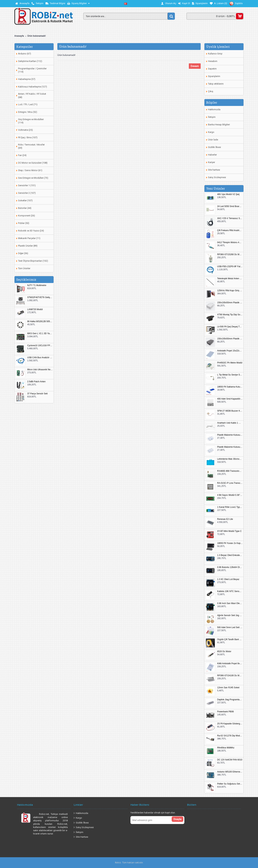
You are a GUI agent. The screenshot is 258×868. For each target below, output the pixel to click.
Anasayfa (19, 36)
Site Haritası (81, 837)
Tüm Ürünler (24, 268)
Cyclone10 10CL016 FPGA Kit (40, 346)
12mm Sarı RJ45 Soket (228, 688)
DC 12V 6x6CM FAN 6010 (230, 760)
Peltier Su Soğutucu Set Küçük (230, 784)
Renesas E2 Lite (225, 519)
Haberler (212, 155)
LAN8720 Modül (35, 309)
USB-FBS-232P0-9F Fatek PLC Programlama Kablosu (230, 267)
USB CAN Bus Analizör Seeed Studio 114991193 (40, 358)
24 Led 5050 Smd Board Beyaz (230, 206)
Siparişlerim (214, 76)
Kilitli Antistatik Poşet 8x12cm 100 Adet (230, 664)
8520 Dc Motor (224, 652)
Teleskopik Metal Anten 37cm (230, 279)
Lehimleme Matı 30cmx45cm (230, 459)
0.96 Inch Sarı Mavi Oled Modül (230, 603)
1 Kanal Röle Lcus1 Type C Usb (230, 507)
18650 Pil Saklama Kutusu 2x (230, 387)
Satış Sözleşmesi (217, 177)
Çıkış (211, 91)
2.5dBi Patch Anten (36, 382)
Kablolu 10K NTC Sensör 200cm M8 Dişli (230, 591)
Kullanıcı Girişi (215, 54)
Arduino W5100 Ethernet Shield (230, 772)
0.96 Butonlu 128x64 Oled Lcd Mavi (230, 567)
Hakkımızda (214, 109)
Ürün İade (213, 140)
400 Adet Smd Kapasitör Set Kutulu (230, 399)
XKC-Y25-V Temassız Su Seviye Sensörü (230, 218)
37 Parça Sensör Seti (37, 394)
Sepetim (212, 69)
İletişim (212, 117)
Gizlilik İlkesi (214, 147)
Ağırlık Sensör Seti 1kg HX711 (230, 615)
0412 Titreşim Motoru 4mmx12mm (230, 242)
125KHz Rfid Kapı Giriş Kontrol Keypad (230, 291)
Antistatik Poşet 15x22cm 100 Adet (230, 351)
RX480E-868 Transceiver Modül (230, 471)
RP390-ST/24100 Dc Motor (230, 676)
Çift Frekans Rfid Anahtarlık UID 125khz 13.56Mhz (230, 230)
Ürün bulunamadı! (37, 36)
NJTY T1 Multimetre (37, 285)
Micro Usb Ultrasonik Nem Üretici (40, 370)
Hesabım (213, 61)
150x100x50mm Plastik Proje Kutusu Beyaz (230, 303)
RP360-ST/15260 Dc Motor (230, 255)
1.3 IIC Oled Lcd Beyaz (228, 579)
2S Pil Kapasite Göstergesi (230, 724)
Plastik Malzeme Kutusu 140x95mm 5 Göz (230, 435)
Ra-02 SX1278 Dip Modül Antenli (230, 736)
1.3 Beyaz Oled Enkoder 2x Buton (230, 555)
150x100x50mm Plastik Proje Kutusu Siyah (230, 339)
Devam (195, 66)
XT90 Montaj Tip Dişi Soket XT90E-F (230, 315)
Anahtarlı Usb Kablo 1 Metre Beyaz (230, 423)
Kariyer (212, 162)
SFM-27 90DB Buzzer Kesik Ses (230, 411)
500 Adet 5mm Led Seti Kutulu (230, 627)
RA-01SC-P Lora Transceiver (230, 483)
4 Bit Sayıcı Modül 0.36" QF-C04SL (230, 495)
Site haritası (214, 170)
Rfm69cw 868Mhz (226, 748)
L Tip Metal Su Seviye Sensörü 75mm (230, 375)
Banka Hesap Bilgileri (219, 125)
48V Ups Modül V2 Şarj (228, 194)
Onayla (177, 819)
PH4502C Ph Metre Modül (230, 363)
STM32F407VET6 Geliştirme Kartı (40, 297)
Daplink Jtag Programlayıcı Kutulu (230, 700)
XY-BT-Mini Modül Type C (229, 531)
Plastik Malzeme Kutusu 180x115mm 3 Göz (230, 447)
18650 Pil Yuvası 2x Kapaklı (230, 543)
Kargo (211, 132)
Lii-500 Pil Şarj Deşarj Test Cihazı (230, 327)
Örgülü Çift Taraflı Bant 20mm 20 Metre (230, 640)
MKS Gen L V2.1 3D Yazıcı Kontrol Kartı (40, 334)
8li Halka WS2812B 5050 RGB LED (40, 322)
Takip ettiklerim (216, 84)
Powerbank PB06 (225, 712)
